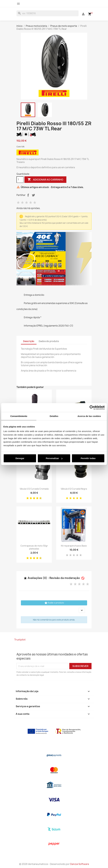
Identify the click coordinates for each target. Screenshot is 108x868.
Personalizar (54, 458)
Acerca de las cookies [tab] (89, 416)
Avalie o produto (54, 603)
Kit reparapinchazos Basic (74, 546)
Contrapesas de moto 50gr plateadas (34, 547)
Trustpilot (20, 640)
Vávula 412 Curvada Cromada (34, 489)
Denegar (20, 458)
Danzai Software (80, 864)
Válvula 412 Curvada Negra (74, 489)
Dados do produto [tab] (49, 341)
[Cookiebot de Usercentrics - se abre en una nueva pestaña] (92, 407)
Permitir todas (88, 458)
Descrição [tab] (29, 341)
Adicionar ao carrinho (45, 180)
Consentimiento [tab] (19, 416)
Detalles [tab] (54, 416)
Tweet (33, 195)
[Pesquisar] (48, 13)
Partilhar (28, 195)
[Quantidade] (20, 180)
